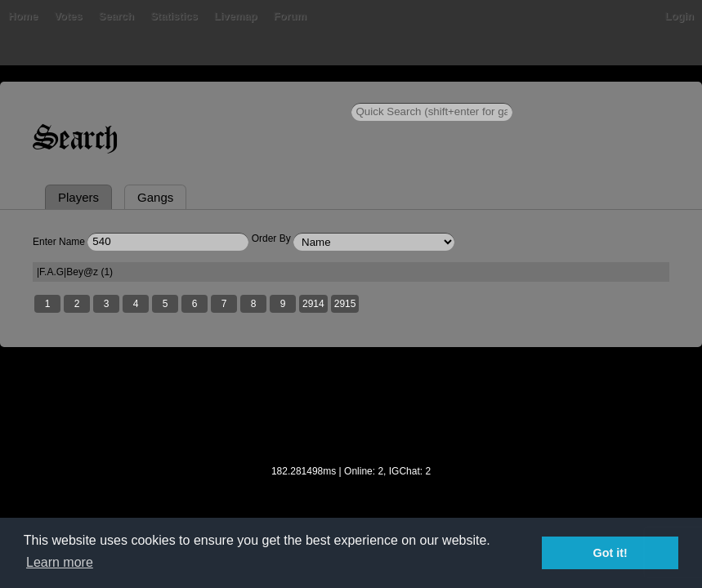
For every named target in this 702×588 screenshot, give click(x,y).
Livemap (236, 16)
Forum (290, 16)
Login (680, 16)
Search (116, 16)
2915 (345, 304)
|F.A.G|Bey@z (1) (75, 272)
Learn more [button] (60, 562)
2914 (313, 304)
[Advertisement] (351, 416)
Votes (68, 16)
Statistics (174, 16)
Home (23, 16)
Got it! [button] (610, 553)
